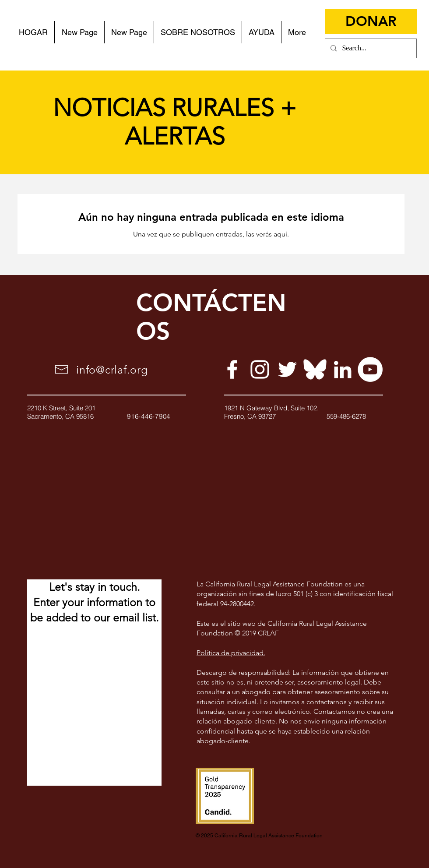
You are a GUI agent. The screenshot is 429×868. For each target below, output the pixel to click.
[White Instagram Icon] (260, 369)
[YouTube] (370, 369)
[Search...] (370, 48)
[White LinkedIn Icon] (343, 369)
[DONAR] (371, 21)
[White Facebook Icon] (232, 369)
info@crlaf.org (112, 370)
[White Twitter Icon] (287, 369)
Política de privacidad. (231, 653)
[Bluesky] (315, 369)
